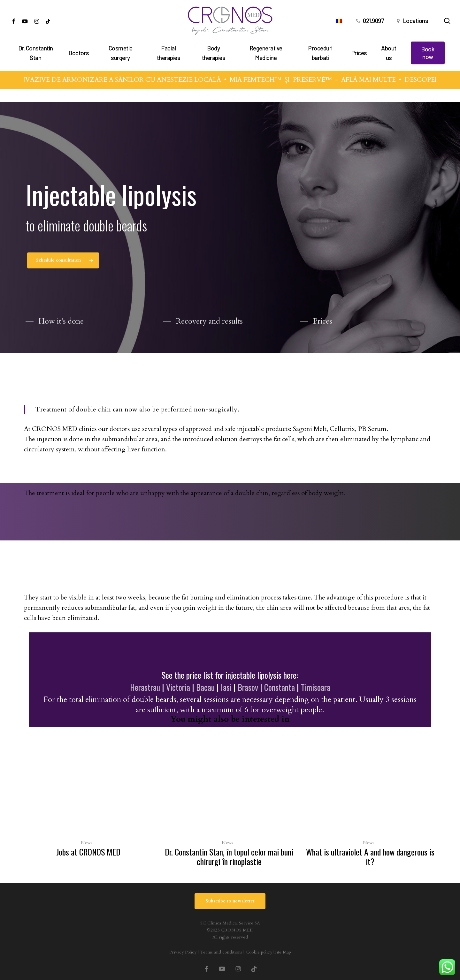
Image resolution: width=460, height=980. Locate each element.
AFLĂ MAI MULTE (376, 80)
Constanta (280, 687)
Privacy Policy (183, 952)
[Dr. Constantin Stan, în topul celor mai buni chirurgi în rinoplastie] (229, 809)
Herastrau (145, 687)
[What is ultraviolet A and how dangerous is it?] (370, 809)
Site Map (283, 952)
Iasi (226, 687)
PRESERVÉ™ (320, 80)
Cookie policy (259, 952)
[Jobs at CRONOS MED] (88, 804)
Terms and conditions (221, 952)
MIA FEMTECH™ (263, 80)
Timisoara (316, 687)
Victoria (178, 687)
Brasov (248, 687)
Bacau (205, 687)
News (87, 843)
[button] (63, 265)
